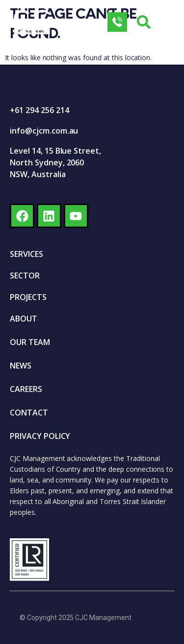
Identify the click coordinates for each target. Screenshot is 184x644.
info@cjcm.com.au (44, 131)
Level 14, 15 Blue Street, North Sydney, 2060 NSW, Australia (55, 162)
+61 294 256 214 (39, 110)
